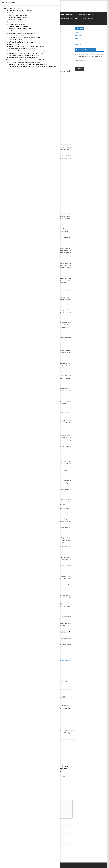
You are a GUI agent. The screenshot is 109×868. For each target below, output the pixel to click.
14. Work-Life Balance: (15, 40)
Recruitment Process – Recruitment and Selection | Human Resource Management (62, 769)
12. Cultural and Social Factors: (18, 35)
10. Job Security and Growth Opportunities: (22, 31)
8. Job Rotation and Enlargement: (18, 26)
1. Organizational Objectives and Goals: (20, 11)
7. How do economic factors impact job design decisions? (25, 60)
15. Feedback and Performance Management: (23, 42)
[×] (58, 2)
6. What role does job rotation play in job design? (23, 58)
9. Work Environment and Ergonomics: (20, 29)
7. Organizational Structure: (16, 24)
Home (77, 33)
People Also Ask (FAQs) (12, 44)
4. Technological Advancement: (17, 17)
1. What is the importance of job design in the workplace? (26, 46)
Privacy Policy (79, 38)
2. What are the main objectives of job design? (22, 49)
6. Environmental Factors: (15, 22)
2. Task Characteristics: (14, 13)
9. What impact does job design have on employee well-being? (27, 64)
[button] (75, 14)
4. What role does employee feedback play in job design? (25, 53)
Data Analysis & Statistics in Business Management (62, 19)
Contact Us (78, 44)
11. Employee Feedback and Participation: (21, 33)
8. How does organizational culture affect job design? (24, 62)
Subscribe (80, 69)
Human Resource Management (64, 14)
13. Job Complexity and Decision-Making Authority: (24, 38)
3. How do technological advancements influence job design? (27, 51)
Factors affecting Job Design (13, 8)
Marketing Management (87, 14)
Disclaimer (78, 41)
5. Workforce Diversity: (14, 20)
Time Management (87, 19)
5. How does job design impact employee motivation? (24, 55)
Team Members (80, 35)
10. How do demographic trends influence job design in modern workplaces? (33, 67)
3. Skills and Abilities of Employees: (18, 15)
